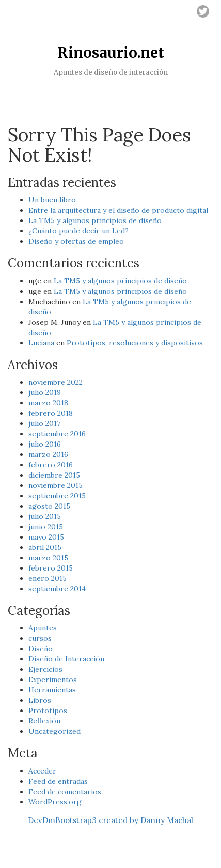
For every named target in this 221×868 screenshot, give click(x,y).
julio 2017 (44, 423)
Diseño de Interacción (66, 659)
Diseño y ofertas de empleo (76, 241)
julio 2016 (45, 444)
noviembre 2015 (56, 485)
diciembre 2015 (54, 475)
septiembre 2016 (57, 434)
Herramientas (52, 690)
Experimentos (53, 680)
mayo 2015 (46, 537)
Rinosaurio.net (111, 53)
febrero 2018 (51, 413)
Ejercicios (45, 669)
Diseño (41, 649)
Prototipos (48, 711)
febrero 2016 (51, 465)
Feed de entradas (58, 781)
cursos (40, 638)
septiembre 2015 (57, 496)
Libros (40, 700)
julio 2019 (45, 392)
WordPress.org (55, 802)
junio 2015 (46, 527)
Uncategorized (54, 731)
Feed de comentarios (65, 792)
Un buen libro (52, 200)
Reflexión (44, 721)
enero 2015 (48, 578)
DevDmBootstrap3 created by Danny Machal (110, 820)
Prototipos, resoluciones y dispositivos (135, 343)
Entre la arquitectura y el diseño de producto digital (118, 210)
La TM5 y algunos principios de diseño (95, 220)
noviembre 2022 (56, 382)
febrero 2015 (51, 568)
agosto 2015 (49, 506)
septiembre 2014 (57, 589)
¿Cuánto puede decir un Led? (78, 231)
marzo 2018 (48, 403)
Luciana (41, 343)
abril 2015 (45, 547)
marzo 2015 (48, 558)
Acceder (42, 771)
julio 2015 (45, 516)
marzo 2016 (48, 454)
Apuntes (43, 628)
